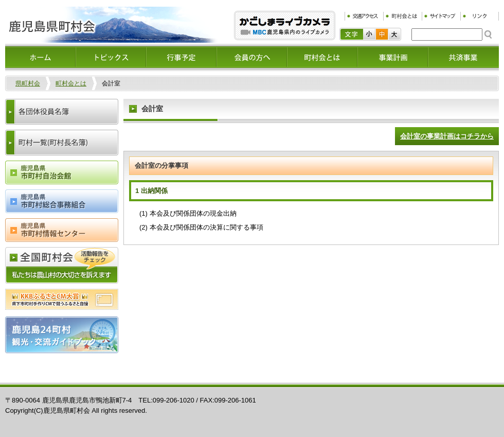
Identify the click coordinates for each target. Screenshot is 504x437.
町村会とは (402, 16)
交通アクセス (364, 16)
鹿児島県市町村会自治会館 (62, 172)
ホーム (40, 57)
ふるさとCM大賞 (62, 299)
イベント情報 (181, 57)
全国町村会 (62, 265)
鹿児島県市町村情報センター (62, 230)
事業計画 (393, 57)
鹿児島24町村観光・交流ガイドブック (62, 335)
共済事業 (463, 57)
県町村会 (28, 83)
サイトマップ (441, 16)
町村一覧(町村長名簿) (62, 143)
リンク (480, 16)
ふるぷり (285, 25)
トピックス (111, 57)
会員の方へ (252, 57)
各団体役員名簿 (62, 112)
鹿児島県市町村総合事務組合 (62, 201)
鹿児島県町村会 (112, 25)
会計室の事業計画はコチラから (447, 136)
